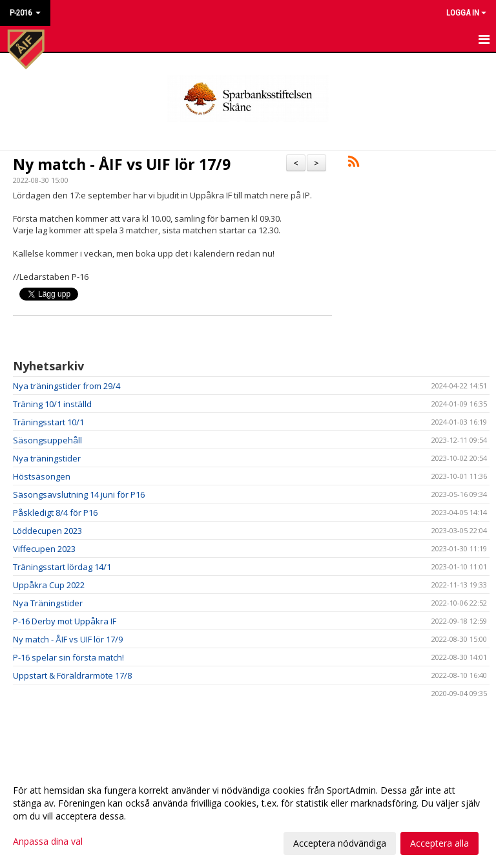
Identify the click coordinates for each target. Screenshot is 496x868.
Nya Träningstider (48, 603)
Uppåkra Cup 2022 (49, 585)
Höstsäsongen (42, 476)
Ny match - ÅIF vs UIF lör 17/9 (122, 164)
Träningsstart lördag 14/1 (62, 567)
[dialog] (248, 816)
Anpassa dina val (48, 842)
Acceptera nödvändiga (340, 843)
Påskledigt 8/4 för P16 (55, 513)
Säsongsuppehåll (47, 440)
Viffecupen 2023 (44, 549)
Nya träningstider (47, 458)
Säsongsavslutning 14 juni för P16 (79, 494)
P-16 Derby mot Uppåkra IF (65, 621)
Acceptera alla (439, 843)
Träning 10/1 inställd (52, 404)
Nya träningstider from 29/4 (67, 386)
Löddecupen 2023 (47, 531)
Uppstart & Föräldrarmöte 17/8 (72, 675)
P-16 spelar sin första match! (68, 657)
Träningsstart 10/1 (48, 422)
